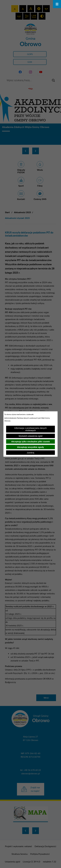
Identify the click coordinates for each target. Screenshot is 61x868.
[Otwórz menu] (57, 4)
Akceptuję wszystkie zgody (30, 447)
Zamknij (30, 453)
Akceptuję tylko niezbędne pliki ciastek (31, 442)
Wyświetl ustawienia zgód (30, 436)
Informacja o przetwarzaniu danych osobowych (30, 429)
